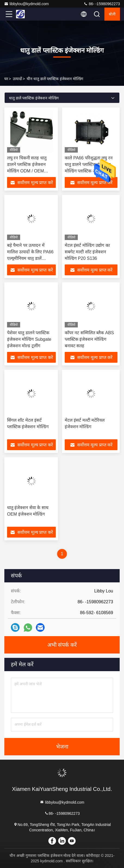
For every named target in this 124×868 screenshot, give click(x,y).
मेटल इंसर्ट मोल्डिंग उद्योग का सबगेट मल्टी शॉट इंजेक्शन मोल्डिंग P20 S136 (87, 252)
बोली (112, 14)
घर (6, 79)
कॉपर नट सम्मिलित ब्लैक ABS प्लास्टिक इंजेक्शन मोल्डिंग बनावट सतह (89, 339)
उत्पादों (17, 79)
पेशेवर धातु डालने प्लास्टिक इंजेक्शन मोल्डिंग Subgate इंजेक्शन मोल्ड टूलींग (29, 339)
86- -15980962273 (102, 4)
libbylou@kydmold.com (26, 4)
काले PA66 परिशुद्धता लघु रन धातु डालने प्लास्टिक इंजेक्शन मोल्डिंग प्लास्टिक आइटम (89, 164)
